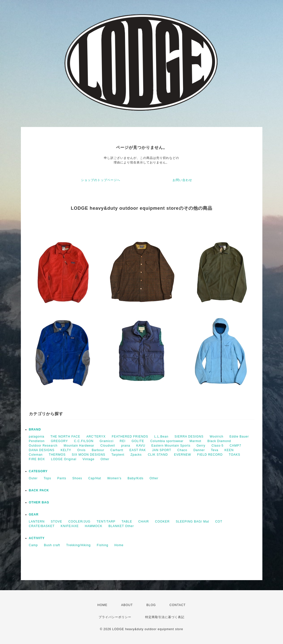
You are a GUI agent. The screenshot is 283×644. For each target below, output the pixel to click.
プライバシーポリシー (115, 617)
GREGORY (59, 441)
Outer (33, 478)
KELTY (66, 450)
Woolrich (216, 437)
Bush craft (52, 545)
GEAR (34, 514)
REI (123, 441)
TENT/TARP (106, 522)
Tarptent (118, 455)
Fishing (103, 545)
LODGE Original (64, 459)
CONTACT (178, 605)
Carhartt (117, 450)
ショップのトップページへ (101, 180)
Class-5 (218, 446)
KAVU (141, 446)
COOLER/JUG (79, 522)
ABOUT (127, 605)
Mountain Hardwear (79, 446)
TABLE (127, 522)
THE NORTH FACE (65, 437)
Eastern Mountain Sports (171, 446)
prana (126, 446)
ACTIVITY (37, 538)
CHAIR (144, 522)
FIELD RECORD (210, 455)
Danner (199, 450)
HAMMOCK (94, 526)
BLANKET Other (121, 526)
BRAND (35, 430)
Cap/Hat (95, 478)
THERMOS (57, 455)
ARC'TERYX (96, 437)
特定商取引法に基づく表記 (165, 617)
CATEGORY (38, 471)
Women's (114, 478)
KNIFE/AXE (70, 526)
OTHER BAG (39, 502)
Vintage (88, 459)
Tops (47, 478)
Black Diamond (219, 441)
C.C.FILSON (84, 441)
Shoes (77, 478)
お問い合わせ (182, 180)
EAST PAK (138, 450)
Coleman (36, 455)
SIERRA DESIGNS (189, 437)
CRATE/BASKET (42, 526)
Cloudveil (108, 446)
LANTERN (37, 522)
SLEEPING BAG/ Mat (192, 522)
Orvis (81, 450)
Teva (215, 450)
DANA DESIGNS (42, 450)
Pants (62, 478)
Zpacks (136, 455)
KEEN (229, 450)
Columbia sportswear (167, 441)
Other (105, 459)
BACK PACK (39, 490)
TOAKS (235, 455)
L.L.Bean (161, 437)
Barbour (98, 450)
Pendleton (37, 441)
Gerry (201, 446)
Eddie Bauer (239, 437)
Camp (33, 545)
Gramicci (107, 441)
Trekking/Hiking (78, 545)
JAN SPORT (161, 450)
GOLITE (138, 441)
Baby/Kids (135, 478)
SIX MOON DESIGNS (88, 455)
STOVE (56, 522)
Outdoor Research (43, 446)
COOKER (162, 522)
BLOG (151, 605)
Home (119, 545)
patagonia (37, 437)
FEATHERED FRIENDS (130, 437)
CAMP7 (235, 446)
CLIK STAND (158, 455)
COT (219, 522)
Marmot (196, 441)
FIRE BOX (37, 459)
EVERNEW (183, 455)
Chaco (182, 450)
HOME (102, 605)
